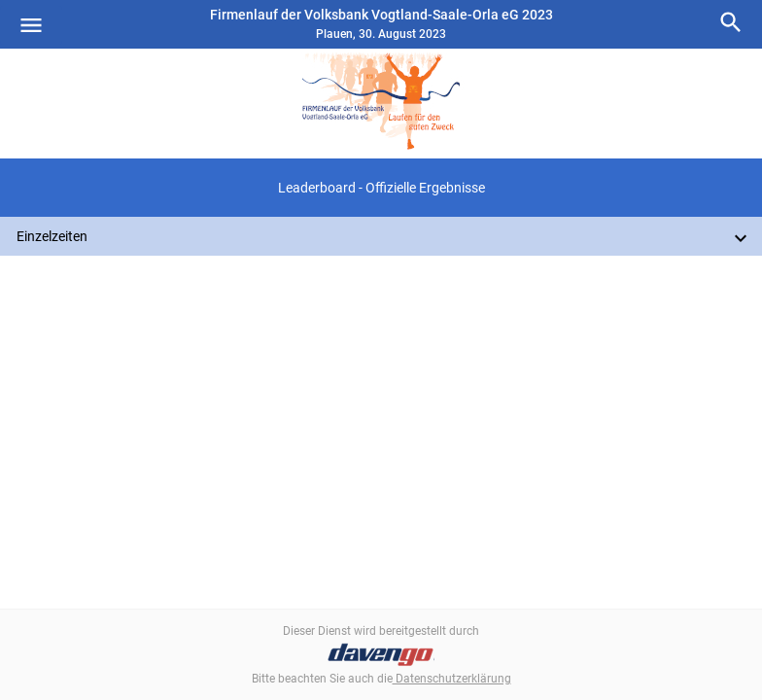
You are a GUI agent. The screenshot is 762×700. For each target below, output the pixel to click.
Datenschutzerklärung (452, 679)
